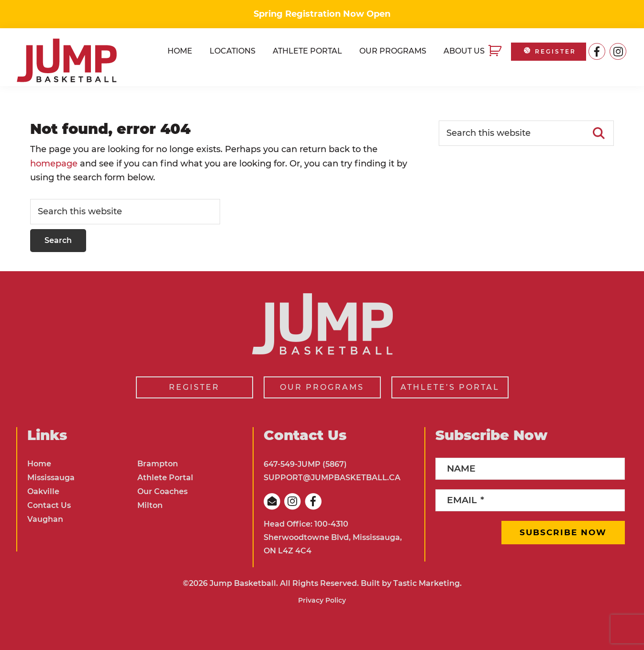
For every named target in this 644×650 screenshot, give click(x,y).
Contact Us (49, 505)
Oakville (43, 491)
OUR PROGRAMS (322, 387)
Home (39, 464)
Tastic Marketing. (427, 583)
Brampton (158, 464)
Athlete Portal (165, 478)
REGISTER (549, 51)
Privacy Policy (322, 600)
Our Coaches (162, 491)
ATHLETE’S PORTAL (450, 387)
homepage (54, 164)
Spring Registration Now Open (322, 14)
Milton (150, 505)
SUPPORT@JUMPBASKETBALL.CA (332, 478)
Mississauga (51, 478)
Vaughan (45, 519)
